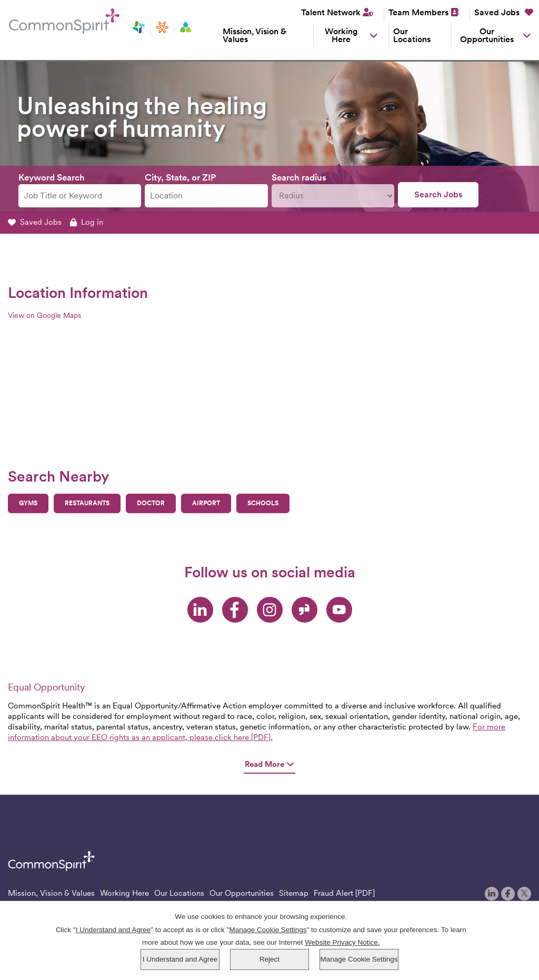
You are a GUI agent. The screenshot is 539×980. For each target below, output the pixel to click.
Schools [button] (263, 503)
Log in (87, 222)
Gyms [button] (28, 503)
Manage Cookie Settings (359, 959)
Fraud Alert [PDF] (344, 893)
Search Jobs (438, 194)
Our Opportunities (487, 35)
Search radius (299, 177)
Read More (269, 764)
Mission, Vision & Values (254, 35)
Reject (269, 959)
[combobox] (206, 196)
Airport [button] (206, 503)
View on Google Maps (44, 315)
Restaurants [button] (87, 503)
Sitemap (294, 893)
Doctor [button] (151, 503)
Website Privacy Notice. (342, 942)
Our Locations (412, 35)
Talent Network (331, 13)
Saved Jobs (504, 13)
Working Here (341, 35)
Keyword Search (52, 177)
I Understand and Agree (180, 959)
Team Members (418, 13)
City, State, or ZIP (180, 177)
